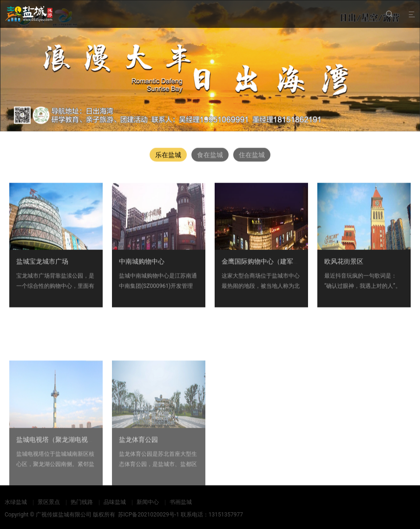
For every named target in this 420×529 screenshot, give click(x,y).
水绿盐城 (16, 502)
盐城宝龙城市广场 (42, 264)
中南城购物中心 (142, 264)
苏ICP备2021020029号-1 (149, 515)
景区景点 (49, 502)
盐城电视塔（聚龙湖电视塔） (59, 465)
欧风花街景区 (344, 264)
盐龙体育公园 (138, 465)
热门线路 (82, 502)
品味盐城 (115, 502)
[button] (206, 118)
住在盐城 (252, 155)
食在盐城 (210, 155)
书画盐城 (181, 502)
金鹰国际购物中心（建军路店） (267, 264)
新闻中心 (148, 502)
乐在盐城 (168, 155)
